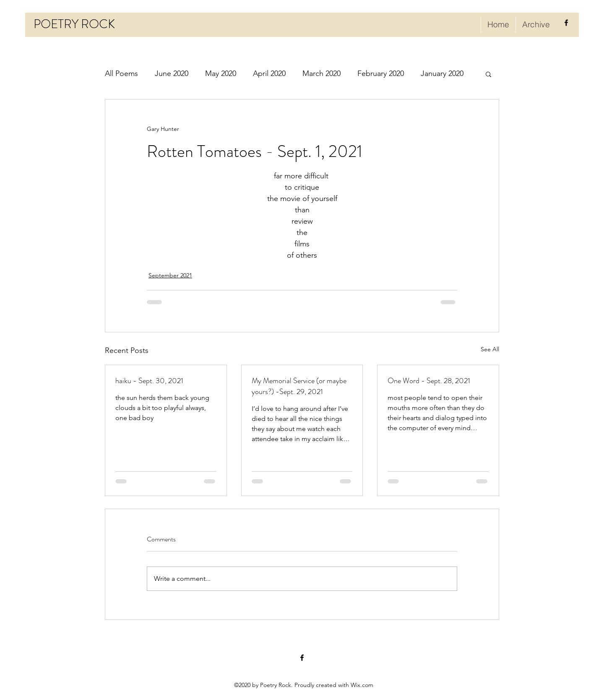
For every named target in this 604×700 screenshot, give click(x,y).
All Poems (121, 73)
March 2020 (322, 73)
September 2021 (170, 275)
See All (490, 349)
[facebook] (566, 23)
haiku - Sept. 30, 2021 (149, 381)
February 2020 (381, 73)
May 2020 (221, 73)
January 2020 (442, 73)
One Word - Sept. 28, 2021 (429, 381)
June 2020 (172, 73)
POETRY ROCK (74, 24)
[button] (488, 74)
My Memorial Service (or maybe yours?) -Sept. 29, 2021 (299, 386)
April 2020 (269, 73)
